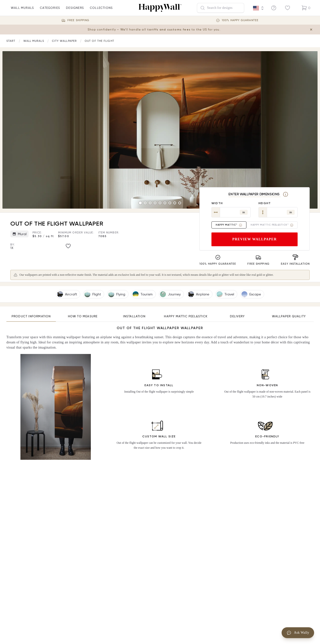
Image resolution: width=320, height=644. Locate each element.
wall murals (22, 11)
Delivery (237, 316)
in (244, 212)
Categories (50, 11)
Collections (101, 11)
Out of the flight (99, 41)
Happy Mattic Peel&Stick (186, 316)
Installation (134, 316)
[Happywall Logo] (160, 8)
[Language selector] (258, 8)
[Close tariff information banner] (312, 30)
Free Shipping (78, 20)
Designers (75, 11)
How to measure (83, 316)
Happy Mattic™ (229, 225)
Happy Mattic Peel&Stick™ (272, 225)
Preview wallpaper (255, 239)
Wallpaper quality (289, 316)
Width (217, 203)
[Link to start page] (11, 41)
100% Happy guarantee (240, 20)
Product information (31, 316)
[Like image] (68, 246)
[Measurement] (286, 194)
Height (265, 203)
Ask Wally (298, 633)
